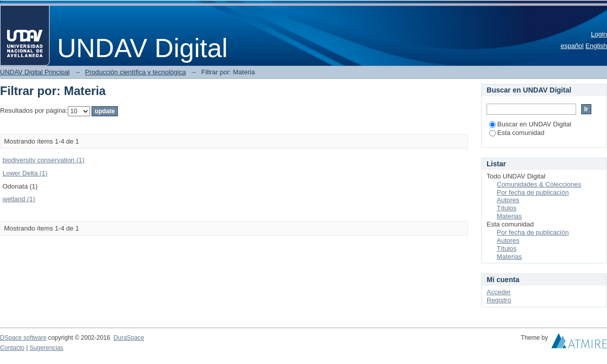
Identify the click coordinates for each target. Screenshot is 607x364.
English (596, 46)
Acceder (499, 292)
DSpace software (23, 338)
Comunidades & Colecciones (539, 184)
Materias (509, 216)
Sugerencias (46, 348)
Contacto (12, 348)
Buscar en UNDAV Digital (530, 124)
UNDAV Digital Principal (35, 72)
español (572, 46)
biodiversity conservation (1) (44, 160)
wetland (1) (19, 199)
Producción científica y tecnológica (135, 72)
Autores (508, 200)
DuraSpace (128, 338)
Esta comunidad (517, 133)
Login (599, 34)
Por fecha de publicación (533, 192)
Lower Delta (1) (25, 173)
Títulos (507, 208)
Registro (499, 300)
